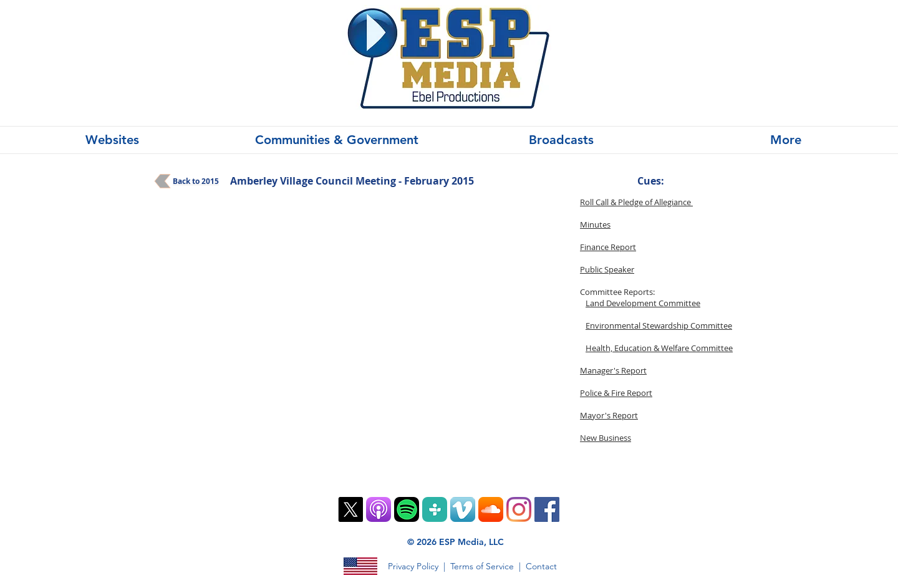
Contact (541, 566)
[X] (350, 509)
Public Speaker (607, 269)
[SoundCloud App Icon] (491, 509)
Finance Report (608, 247)
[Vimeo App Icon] (463, 509)
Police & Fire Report (616, 393)
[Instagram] (519, 509)
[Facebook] (547, 509)
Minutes (595, 224)
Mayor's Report (609, 415)
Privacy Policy (413, 566)
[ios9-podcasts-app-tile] (379, 509)
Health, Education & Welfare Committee (659, 348)
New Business (606, 438)
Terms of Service (482, 566)
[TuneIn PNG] (435, 509)
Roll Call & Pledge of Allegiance (636, 202)
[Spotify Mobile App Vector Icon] (407, 509)
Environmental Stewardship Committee (659, 325)
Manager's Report (613, 370)
